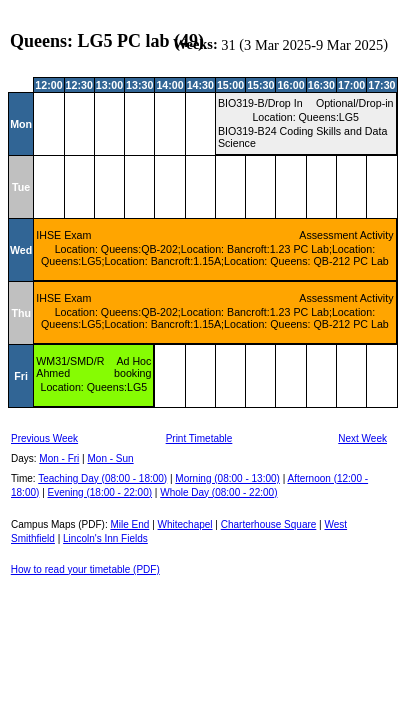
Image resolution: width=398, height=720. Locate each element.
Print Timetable (199, 438)
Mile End (129, 524)
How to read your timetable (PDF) (85, 569)
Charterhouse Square (269, 524)
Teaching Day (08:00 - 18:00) (102, 478)
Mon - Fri (59, 458)
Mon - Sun (111, 458)
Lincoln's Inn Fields (105, 538)
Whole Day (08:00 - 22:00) (218, 492)
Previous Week (44, 438)
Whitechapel (185, 524)
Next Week (362, 438)
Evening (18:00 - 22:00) (100, 492)
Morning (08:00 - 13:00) (227, 478)
